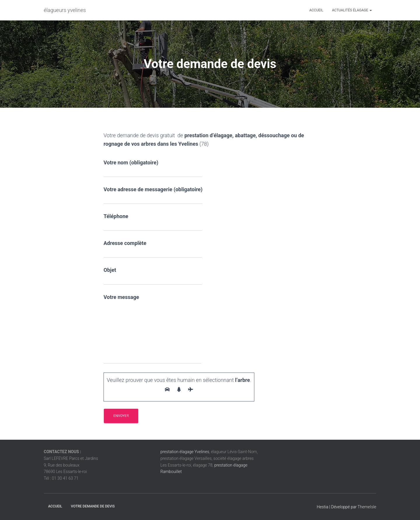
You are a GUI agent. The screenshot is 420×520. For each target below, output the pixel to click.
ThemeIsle (367, 507)
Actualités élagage (352, 10)
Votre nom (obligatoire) (153, 168)
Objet (153, 276)
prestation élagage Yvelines (185, 452)
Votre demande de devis (93, 506)
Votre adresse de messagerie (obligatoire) (153, 195)
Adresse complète (153, 249)
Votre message (152, 329)
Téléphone (153, 222)
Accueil (316, 10)
